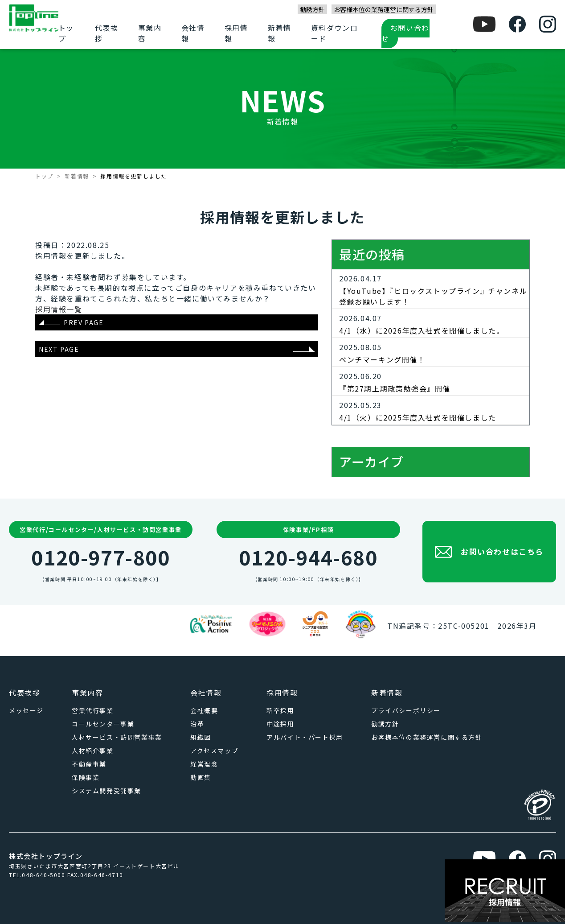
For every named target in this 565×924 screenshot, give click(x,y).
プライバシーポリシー (406, 710)
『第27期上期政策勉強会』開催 (395, 388)
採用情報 (282, 693)
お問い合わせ (405, 33)
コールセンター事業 (103, 724)
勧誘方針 (312, 9)
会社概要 (204, 710)
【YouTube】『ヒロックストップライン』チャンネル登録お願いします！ (433, 296)
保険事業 (86, 777)
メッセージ (26, 710)
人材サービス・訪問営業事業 (117, 737)
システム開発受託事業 (106, 791)
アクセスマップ (214, 751)
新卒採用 (280, 710)
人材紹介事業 (93, 751)
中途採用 (280, 724)
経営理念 (204, 764)
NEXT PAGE (59, 349)
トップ (66, 33)
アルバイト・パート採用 (305, 737)
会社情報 (206, 693)
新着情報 (77, 176)
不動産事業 (89, 764)
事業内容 (87, 693)
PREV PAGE (84, 322)
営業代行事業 (93, 710)
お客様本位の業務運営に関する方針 (384, 9)
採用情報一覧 (59, 309)
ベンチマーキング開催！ (382, 359)
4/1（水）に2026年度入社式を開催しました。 (422, 330)
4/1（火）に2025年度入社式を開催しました (418, 417)
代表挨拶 (25, 693)
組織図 (201, 737)
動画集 (201, 777)
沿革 (197, 724)
